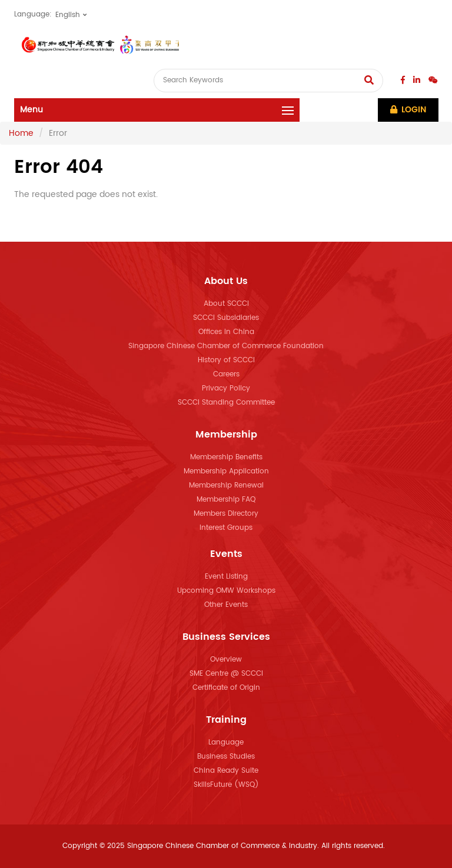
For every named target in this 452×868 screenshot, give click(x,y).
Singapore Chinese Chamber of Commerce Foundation (226, 346)
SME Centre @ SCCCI (226, 674)
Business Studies (226, 757)
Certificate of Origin (226, 688)
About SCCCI (226, 304)
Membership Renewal (226, 485)
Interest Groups (226, 528)
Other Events (226, 605)
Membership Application (226, 471)
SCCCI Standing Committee (226, 403)
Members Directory (226, 514)
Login (408, 110)
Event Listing (226, 577)
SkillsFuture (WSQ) (226, 785)
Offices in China (226, 332)
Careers (226, 374)
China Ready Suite (226, 771)
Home (21, 133)
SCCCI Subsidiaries (226, 318)
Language (226, 742)
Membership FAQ (226, 500)
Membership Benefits (226, 457)
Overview (226, 660)
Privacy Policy (226, 388)
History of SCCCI (226, 360)
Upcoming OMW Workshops (226, 591)
